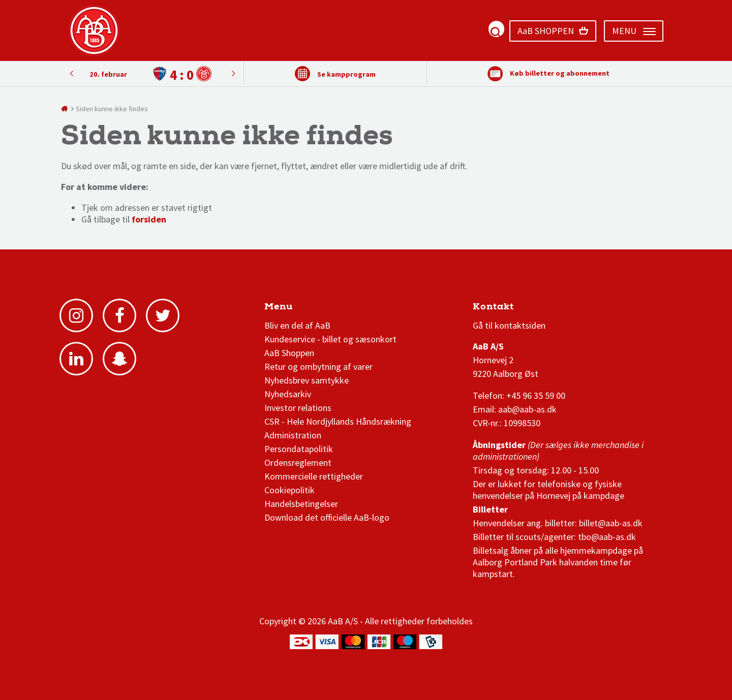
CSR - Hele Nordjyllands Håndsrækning (338, 421)
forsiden (149, 219)
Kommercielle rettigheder (314, 476)
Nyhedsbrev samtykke (307, 380)
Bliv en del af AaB (297, 325)
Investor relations (298, 408)
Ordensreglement (299, 463)
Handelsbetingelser (301, 504)
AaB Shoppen (289, 353)
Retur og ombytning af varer (318, 367)
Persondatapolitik (299, 449)
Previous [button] (233, 73)
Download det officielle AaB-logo (327, 517)
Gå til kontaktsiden (509, 325)
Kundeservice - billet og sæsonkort (330, 339)
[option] (152, 74)
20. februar (108, 74)
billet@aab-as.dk (611, 523)
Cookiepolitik (289, 490)
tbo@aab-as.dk (607, 537)
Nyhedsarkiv (288, 394)
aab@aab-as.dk (527, 409)
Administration (293, 435)
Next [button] (71, 73)
